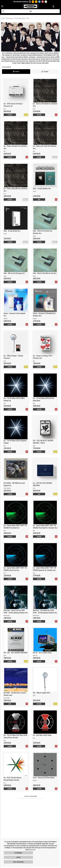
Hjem (3, 18)
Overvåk (10, 115)
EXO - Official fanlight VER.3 (42, 693)
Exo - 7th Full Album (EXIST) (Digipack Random (15, 442)
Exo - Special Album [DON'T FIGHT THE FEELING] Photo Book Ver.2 (15, 527)
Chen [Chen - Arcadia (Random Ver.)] (34, 191)
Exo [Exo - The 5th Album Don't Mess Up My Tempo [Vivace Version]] (5, 740)
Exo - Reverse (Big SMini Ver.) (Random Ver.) (15, 190)
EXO (28, 18)
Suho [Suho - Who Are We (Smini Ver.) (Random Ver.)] (34, 236)
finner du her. (32, 850)
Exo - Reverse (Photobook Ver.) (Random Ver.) (45, 105)
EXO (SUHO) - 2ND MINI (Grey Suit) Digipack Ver (14, 484)
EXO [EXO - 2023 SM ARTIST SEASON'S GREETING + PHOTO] (34, 446)
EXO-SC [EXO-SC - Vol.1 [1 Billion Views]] (35, 656)
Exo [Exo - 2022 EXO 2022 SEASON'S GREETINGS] (34, 488)
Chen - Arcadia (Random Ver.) (42, 188)
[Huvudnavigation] (2, 6)
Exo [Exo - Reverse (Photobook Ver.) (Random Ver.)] (34, 109)
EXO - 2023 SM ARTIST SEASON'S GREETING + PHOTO (43, 442)
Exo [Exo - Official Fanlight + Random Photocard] (5, 361)
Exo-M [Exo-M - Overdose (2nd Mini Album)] (35, 780)
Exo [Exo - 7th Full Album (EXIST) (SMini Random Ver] (5, 403)
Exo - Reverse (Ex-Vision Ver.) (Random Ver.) (45, 147)
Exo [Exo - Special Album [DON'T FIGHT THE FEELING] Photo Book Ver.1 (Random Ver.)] (34, 531)
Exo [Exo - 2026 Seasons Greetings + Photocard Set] (5, 109)
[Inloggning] (53, 6)
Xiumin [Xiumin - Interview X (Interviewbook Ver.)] (6, 318)
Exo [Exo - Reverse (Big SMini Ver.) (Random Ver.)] (5, 194)
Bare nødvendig (18, 862)
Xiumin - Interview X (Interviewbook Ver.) (14, 314)
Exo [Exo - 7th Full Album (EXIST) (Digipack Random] (5, 446)
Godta (18, 857)
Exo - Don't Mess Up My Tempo (42, 735)
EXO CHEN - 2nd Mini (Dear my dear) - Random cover (15, 694)
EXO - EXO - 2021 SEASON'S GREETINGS (16, 653)
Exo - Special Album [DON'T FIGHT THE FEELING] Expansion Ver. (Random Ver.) (45, 569)
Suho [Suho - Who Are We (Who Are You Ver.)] (34, 276)
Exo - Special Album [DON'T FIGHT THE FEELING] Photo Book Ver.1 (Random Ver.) (45, 527)
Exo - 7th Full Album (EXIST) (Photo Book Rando (44, 399)
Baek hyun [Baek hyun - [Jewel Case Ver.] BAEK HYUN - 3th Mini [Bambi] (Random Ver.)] (7, 615)
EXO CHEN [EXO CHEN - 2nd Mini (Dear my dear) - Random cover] (7, 698)
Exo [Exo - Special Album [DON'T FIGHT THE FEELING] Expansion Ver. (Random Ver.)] (34, 573)
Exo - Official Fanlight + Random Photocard (13, 357)
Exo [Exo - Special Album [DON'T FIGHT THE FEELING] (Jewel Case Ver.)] (5, 573)
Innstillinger (18, 853)
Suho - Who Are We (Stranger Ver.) (14, 273)
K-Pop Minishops (20, 18)
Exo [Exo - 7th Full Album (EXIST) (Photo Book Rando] (34, 403)
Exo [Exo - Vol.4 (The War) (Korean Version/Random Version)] (5, 783)
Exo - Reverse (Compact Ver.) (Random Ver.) (15, 147)
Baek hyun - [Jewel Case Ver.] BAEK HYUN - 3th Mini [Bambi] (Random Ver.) (16, 611)
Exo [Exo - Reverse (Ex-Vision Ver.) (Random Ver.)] (34, 151)
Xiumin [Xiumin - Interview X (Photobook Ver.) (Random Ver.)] (35, 318)
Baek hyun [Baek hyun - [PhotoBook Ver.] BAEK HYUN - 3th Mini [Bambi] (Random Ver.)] (36, 615)
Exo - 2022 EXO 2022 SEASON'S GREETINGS (43, 484)
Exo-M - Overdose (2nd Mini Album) (44, 778)
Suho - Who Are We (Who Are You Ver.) (45, 273)
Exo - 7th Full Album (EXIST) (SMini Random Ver (14, 399)
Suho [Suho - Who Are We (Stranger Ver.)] (5, 276)
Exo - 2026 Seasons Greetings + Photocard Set (13, 105)
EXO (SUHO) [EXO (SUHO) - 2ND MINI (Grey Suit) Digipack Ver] (7, 488)
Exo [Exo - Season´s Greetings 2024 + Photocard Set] (34, 361)
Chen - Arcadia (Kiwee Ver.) (12, 231)
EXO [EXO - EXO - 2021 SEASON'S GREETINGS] (5, 656)
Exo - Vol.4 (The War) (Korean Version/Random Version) (13, 779)
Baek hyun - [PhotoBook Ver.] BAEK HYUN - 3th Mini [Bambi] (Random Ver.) (45, 611)
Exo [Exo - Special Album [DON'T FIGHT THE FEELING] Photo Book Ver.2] (5, 531)
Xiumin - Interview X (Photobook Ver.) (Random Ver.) (44, 314)
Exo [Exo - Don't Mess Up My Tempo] (34, 738)
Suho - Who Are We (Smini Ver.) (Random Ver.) (43, 232)
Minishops (9, 18)
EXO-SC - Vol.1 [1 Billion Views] (42, 653)
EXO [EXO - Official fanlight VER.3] (34, 695)
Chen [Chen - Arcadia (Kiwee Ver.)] (5, 234)
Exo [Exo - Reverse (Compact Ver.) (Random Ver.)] (5, 151)
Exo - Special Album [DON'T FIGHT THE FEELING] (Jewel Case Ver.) (15, 569)
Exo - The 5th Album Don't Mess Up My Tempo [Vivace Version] (15, 736)
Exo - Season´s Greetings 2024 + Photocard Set (43, 357)
